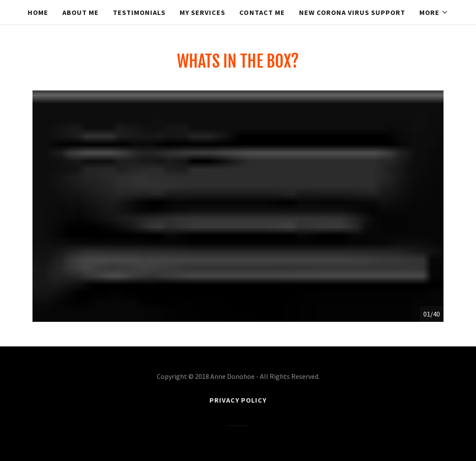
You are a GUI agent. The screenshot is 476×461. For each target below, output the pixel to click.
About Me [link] (81, 12)
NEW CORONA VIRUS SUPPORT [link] (352, 12)
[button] (434, 12)
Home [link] (38, 12)
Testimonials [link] (139, 12)
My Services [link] (202, 12)
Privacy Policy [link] (238, 400)
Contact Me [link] (262, 12)
